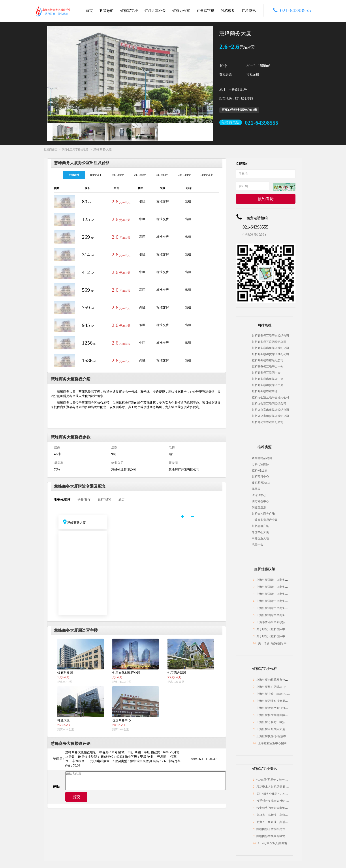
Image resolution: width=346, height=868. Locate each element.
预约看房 (266, 199)
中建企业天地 (260, 538)
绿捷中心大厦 (260, 532)
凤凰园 (256, 489)
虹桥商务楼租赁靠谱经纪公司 (270, 354)
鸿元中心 (258, 545)
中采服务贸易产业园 (265, 520)
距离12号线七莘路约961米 (239, 110)
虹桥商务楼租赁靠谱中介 (268, 385)
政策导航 (107, 11)
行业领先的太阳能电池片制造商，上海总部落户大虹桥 (291, 808)
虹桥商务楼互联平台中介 (268, 367)
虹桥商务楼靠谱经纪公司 (268, 360)
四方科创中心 (260, 501)
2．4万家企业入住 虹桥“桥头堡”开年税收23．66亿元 (291, 843)
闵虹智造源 (259, 507)
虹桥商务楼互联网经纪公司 (269, 342)
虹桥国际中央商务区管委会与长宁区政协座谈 (285, 836)
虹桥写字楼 (129, 11)
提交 (76, 797)
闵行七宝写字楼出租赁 (75, 150)
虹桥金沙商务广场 (263, 514)
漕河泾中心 (259, 495)
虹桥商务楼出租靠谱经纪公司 (270, 348)
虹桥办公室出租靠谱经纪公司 (270, 410)
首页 (89, 11)
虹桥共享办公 (155, 11)
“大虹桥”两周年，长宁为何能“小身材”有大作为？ (288, 780)
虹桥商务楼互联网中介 (266, 373)
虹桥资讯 (249, 11)
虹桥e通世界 (260, 470)
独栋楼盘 (228, 11)
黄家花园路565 (261, 483)
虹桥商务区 (51, 150)
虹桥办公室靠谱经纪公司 (268, 422)
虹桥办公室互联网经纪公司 (269, 404)
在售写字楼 (205, 11)
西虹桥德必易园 (262, 458)
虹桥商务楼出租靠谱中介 (268, 379)
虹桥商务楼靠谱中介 (265, 391)
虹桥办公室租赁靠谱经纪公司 (270, 416)
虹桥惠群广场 (260, 526)
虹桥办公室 (181, 11)
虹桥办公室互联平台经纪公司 (270, 397)
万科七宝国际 (260, 464)
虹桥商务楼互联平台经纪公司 (270, 336)
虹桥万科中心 (260, 477)
